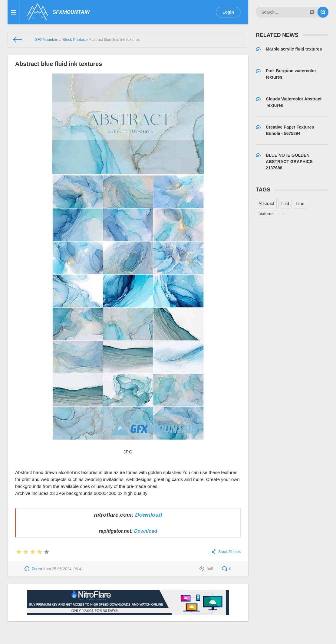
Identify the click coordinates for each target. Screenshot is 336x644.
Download (148, 515)
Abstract (266, 204)
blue (300, 204)
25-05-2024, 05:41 (68, 569)
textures (266, 214)
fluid (285, 204)
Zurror (37, 569)
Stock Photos (229, 552)
